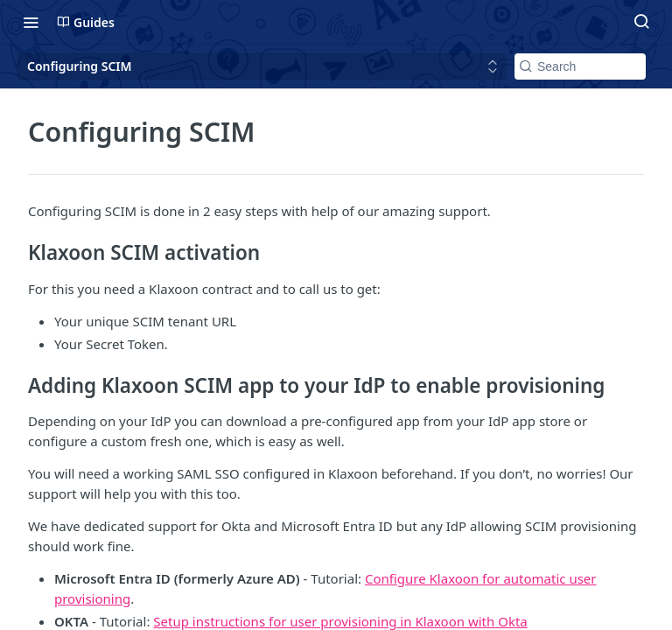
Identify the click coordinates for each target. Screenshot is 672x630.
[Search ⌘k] (641, 22)
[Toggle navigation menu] (31, 22)
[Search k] (580, 66)
